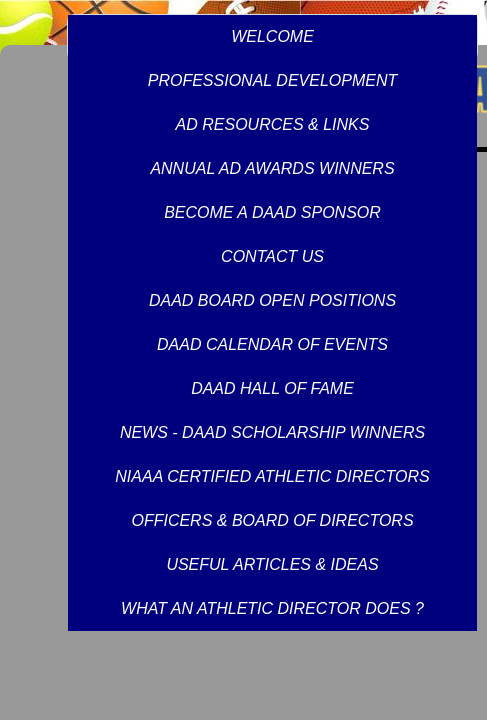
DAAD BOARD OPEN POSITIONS (272, 300)
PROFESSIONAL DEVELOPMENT (273, 80)
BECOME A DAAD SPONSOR (272, 212)
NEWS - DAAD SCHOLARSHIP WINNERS (272, 432)
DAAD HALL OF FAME (272, 388)
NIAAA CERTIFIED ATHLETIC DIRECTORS (272, 476)
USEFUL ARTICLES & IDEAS (272, 564)
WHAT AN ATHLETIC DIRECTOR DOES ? (272, 608)
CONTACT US (272, 256)
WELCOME (272, 36)
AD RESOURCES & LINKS (273, 124)
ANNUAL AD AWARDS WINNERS (272, 168)
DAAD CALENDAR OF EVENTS (272, 344)
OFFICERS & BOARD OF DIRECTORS (272, 520)
